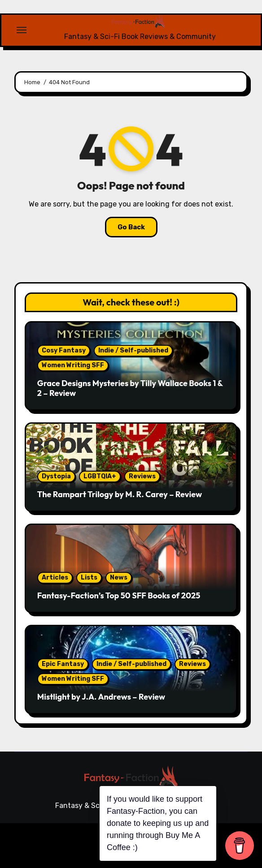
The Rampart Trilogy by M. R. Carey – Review (120, 494)
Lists (89, 578)
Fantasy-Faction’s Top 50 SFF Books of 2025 (119, 595)
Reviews (142, 476)
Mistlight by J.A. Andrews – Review (101, 697)
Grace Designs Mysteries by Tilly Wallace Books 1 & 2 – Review (130, 388)
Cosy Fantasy (64, 350)
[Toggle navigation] (22, 30)
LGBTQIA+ (100, 476)
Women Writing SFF (73, 365)
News (119, 578)
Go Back (131, 227)
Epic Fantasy (63, 664)
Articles (55, 578)
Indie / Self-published (133, 350)
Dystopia (56, 476)
